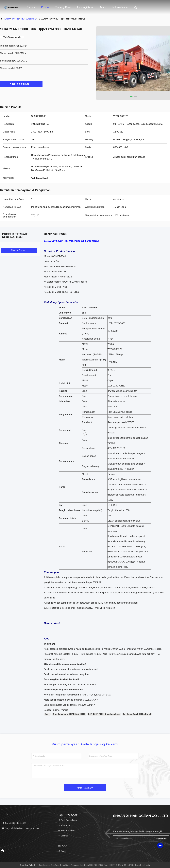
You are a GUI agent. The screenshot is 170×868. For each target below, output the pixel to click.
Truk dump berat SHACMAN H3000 (69, 714)
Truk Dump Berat (29, 19)
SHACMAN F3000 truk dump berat (104, 714)
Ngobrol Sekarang (21, 84)
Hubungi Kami (85, 7)
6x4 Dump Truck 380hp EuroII (137, 714)
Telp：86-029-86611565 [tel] (14, 823)
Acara (103, 7)
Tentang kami (63, 7)
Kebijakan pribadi (27, 865)
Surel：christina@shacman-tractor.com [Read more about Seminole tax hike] (21, 828)
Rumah (31, 7)
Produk (45, 7)
